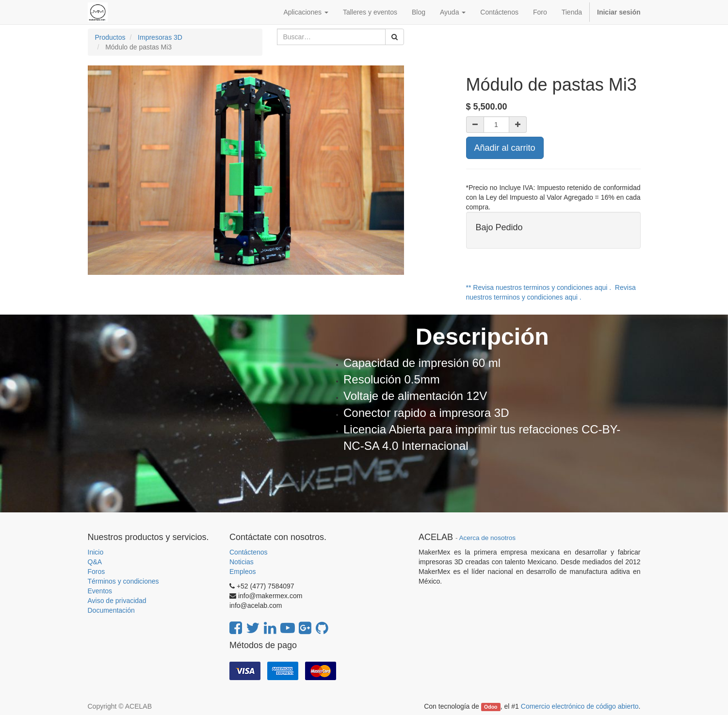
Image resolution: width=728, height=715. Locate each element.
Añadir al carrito (505, 148)
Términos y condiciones (123, 581)
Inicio (96, 552)
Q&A (95, 562)
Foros (97, 572)
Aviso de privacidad (117, 601)
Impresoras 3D (160, 37)
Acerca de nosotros (487, 538)
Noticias (242, 562)
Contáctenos (249, 552)
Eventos (100, 591)
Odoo (491, 707)
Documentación (111, 610)
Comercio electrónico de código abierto (580, 706)
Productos (110, 37)
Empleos (243, 572)
